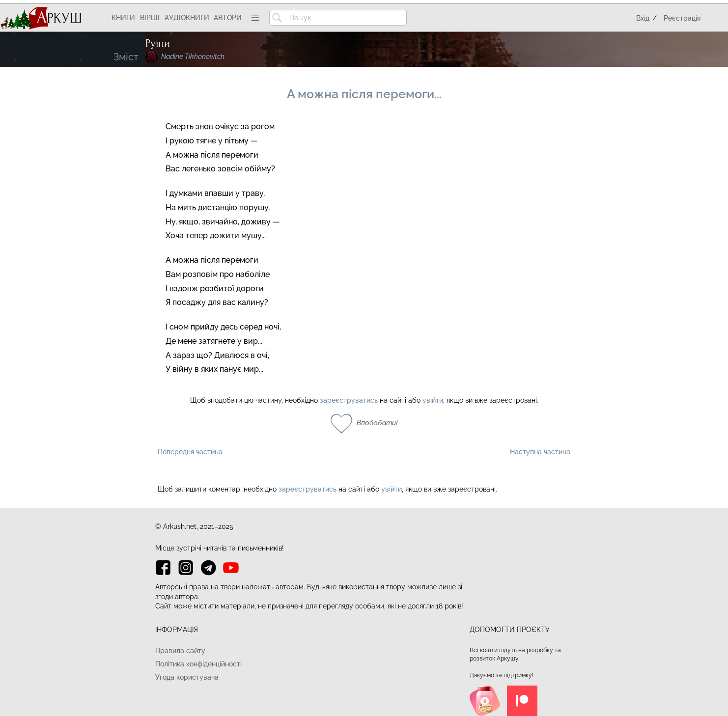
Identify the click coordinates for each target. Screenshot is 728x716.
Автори (228, 18)
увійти (433, 400)
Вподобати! (377, 423)
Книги (123, 18)
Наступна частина (540, 452)
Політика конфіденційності (198, 664)
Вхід (643, 18)
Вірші (150, 18)
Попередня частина (190, 452)
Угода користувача (187, 677)
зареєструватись (349, 400)
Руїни (158, 43)
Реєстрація (682, 18)
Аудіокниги (187, 18)
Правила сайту (180, 651)
